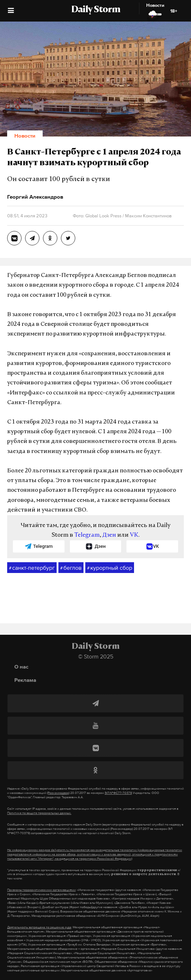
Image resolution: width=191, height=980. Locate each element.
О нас (21, 667)
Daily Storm (96, 10)
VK (134, 535)
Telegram (87, 535)
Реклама (25, 680)
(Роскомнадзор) (58, 793)
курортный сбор (110, 568)
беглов (71, 568)
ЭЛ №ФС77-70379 (118, 793)
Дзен (109, 535)
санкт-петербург (32, 568)
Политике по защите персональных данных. (39, 813)
